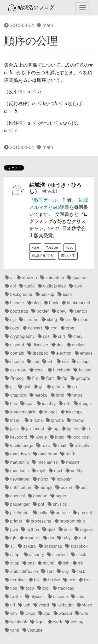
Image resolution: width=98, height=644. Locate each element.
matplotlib (17, 462)
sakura (27, 546)
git (39, 387)
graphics (16, 395)
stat (47, 571)
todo (27, 588)
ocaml (64, 488)
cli (65, 320)
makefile (80, 446)
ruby (64, 538)
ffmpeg (14, 378)
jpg (53, 429)
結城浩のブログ (31, 8)
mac (43, 446)
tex (34, 580)
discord (15, 345)
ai (9, 278)
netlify (74, 471)
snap (12, 563)
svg (63, 571)
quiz (49, 529)
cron (67, 328)
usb (24, 605)
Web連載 (61, 207)
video (84, 605)
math (45, 25)
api (10, 286)
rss (49, 538)
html (57, 395)
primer (14, 521)
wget (38, 622)
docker (76, 345)
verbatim (63, 605)
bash (65, 294)
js (86, 429)
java (11, 429)
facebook (59, 370)
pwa (11, 529)
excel (37, 370)
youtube (33, 630)
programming (70, 521)
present (83, 513)
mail (60, 446)
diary (75, 336)
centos (78, 311)
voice (28, 613)
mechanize (45, 462)
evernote (16, 370)
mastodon (45, 454)
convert (32, 328)
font (47, 378)
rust (80, 538)
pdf (39, 504)
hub (11, 404)
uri (10, 605)
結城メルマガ (43, 256)
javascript (33, 429)
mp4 (56, 471)
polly (40, 513)
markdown (17, 454)
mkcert (70, 462)
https (75, 395)
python (30, 529)
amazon (27, 278)
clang (49, 320)
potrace (60, 513)
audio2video (52, 286)
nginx (41, 479)
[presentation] (16, 65)
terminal (15, 580)
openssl (15, 496)
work (55, 622)
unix (77, 597)
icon (27, 404)
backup (45, 294)
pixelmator (17, 513)
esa (63, 362)
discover (38, 345)
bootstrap (17, 311)
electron (61, 353)
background (19, 294)
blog (34, 303)
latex (57, 437)
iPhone (34, 420)
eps (33, 362)
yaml (12, 630)
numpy (43, 488)
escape (81, 362)
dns (57, 345)
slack (79, 555)
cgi (10, 320)
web (82, 613)
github (55, 387)
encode (14, 362)
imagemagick (20, 412)
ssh (64, 563)
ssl (78, 563)
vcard (41, 605)
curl (59, 336)
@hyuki (50, 191)
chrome (29, 320)
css (44, 336)
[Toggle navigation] (83, 8)
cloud (81, 320)
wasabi (63, 613)
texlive (51, 580)
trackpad (64, 588)
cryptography (20, 336)
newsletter (17, 479)
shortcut (57, 555)
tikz (85, 580)
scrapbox (76, 546)
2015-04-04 (19, 25)
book (51, 303)
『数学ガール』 (46, 200)
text (69, 580)
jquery (70, 429)
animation (52, 278)
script (13, 555)
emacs (84, 353)
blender (15, 303)
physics (57, 504)
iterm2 (76, 420)
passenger (17, 504)
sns (28, 563)
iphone (55, 420)
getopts (80, 378)
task (78, 571)
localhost (79, 437)
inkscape (72, 412)
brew (59, 311)
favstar (82, 370)
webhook (16, 622)
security (34, 555)
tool (44, 588)
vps (44, 613)
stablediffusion (22, 571)
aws (75, 286)
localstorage (19, 446)
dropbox (38, 353)
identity (46, 404)
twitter (14, 597)
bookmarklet (76, 303)
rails (65, 529)
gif (10, 387)
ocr (81, 488)
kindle (38, 437)
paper (58, 496)
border (40, 311)
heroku (39, 395)
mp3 (39, 471)
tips (11, 588)
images (48, 412)
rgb (11, 538)
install (13, 420)
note (70, 248)
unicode (58, 597)
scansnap (51, 546)
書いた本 (68, 256)
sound (46, 563)
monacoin (17, 471)
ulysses (35, 597)
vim (11, 613)
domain (15, 353)
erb (48, 362)
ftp (62, 378)
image (82, 404)
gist (24, 387)
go (72, 387)
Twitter (52, 248)
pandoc (38, 496)
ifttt (65, 404)
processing (38, 521)
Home (35, 248)
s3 (10, 546)
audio (27, 286)
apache (77, 278)
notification (18, 488)
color (12, 328)
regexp (84, 529)
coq (51, 328)
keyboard (16, 437)
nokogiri (62, 479)
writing (74, 622)
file (32, 378)
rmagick (30, 538)
